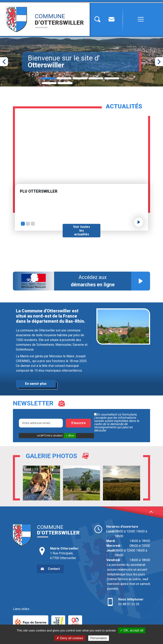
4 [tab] (96, 78)
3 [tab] (80, 78)
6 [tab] (49, 83)
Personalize (99, 638)
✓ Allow (70, 436)
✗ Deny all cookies (70, 638)
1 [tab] (48, 78)
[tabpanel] (81, 62)
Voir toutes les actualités (82, 231)
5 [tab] (112, 78)
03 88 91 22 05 (128, 602)
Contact (54, 569)
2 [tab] (64, 78)
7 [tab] (65, 83)
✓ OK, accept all (132, 630)
